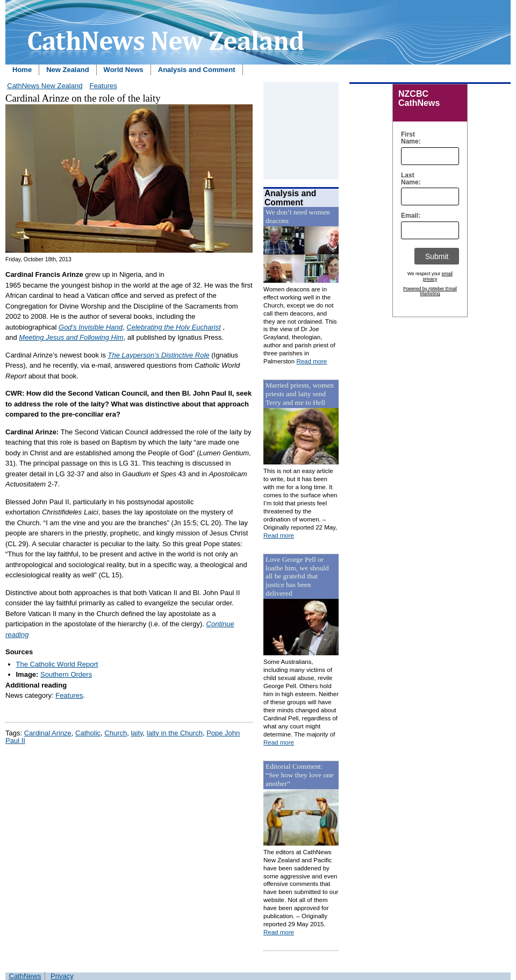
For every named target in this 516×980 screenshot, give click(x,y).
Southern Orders (66, 674)
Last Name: (408, 179)
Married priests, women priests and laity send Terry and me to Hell (300, 394)
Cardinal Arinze (48, 733)
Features (103, 86)
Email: (408, 216)
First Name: (408, 138)
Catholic (88, 733)
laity (137, 733)
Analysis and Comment (197, 70)
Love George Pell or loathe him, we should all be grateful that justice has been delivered (297, 577)
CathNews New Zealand (45, 86)
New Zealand (67, 70)
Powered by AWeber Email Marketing (430, 291)
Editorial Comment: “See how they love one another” (300, 775)
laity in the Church (175, 733)
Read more (311, 361)
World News (124, 70)
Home (22, 70)
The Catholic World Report (57, 664)
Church (116, 733)
